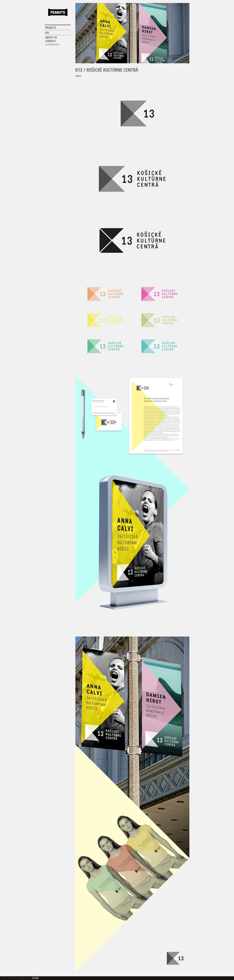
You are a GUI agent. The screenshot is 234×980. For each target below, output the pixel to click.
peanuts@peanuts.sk (52, 44)
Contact (51, 41)
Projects (51, 28)
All (47, 33)
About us (51, 37)
